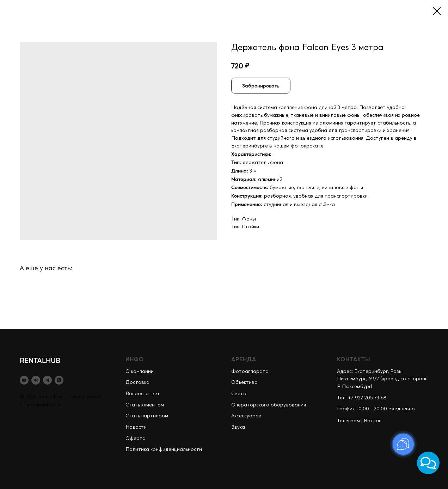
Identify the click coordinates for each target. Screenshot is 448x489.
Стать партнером (147, 416)
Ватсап (373, 421)
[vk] (36, 380)
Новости (136, 427)
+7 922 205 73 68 (367, 398)
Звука (238, 427)
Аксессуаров (246, 416)
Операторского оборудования (269, 405)
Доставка (137, 382)
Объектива (244, 382)
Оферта (136, 439)
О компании (140, 372)
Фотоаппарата (250, 372)
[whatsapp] (59, 380)
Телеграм (348, 421)
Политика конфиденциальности (164, 449)
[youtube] (24, 380)
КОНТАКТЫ (354, 359)
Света (239, 394)
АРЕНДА (244, 359)
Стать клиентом (145, 405)
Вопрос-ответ (143, 394)
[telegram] (47, 380)
